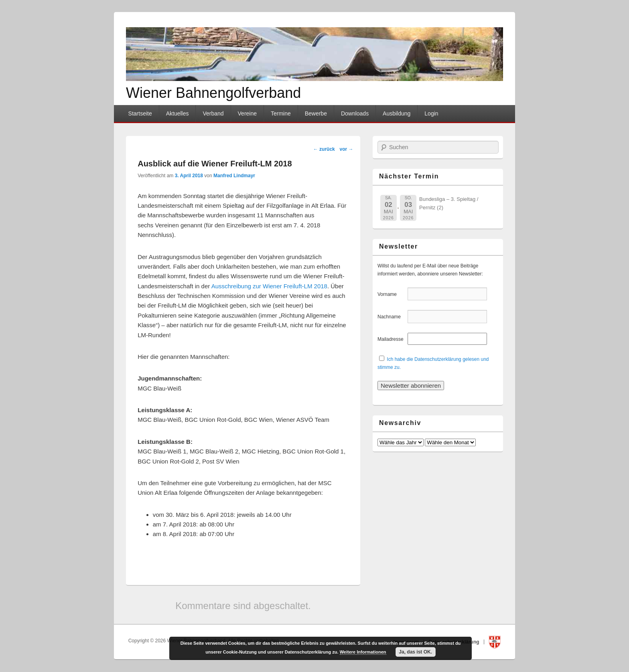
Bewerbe (316, 113)
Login (431, 113)
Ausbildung (397, 113)
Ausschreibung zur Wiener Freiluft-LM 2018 (269, 286)
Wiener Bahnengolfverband (213, 93)
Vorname (392, 294)
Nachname (392, 317)
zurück (324, 149)
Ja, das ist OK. (415, 652)
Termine (281, 113)
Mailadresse (392, 339)
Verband (213, 113)
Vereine (247, 113)
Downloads (355, 113)
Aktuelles (178, 113)
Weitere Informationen (363, 652)
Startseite (140, 113)
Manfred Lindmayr (234, 176)
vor (346, 149)
